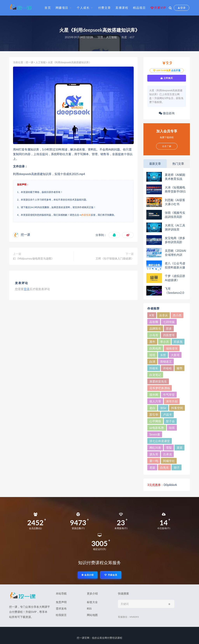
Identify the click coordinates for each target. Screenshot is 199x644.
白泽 (152, 362)
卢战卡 (167, 414)
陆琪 (172, 428)
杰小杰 (177, 315)
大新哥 (175, 355)
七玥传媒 (169, 322)
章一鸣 (154, 461)
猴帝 (180, 368)
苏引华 (154, 414)
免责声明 (61, 602)
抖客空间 (177, 408)
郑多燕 (178, 342)
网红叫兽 (155, 448)
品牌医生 (155, 328)
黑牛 (152, 342)
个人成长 (83, 8)
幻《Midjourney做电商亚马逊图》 (34, 258)
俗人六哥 (155, 401)
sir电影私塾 (157, 428)
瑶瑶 (152, 355)
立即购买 (167, 78)
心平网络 (155, 421)
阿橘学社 (169, 461)
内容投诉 (86, 215)
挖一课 (29, 62)
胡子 (177, 467)
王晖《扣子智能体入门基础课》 (115, 258)
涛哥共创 (172, 401)
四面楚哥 (169, 335)
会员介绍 (88, 575)
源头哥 (154, 454)
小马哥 (154, 335)
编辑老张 (172, 348)
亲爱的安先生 (158, 381)
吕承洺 (167, 454)
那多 (169, 328)
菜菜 (180, 448)
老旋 (152, 467)
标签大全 (92, 602)
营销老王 (166, 362)
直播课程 (122, 8)
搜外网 (154, 395)
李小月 (165, 342)
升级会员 (111, 575)
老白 (152, 408)
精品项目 (139, 8)
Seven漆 (155, 434)
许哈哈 (167, 368)
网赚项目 (62, 8)
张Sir (163, 408)
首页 (48, 8)
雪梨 (169, 448)
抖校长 (154, 368)
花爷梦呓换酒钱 (160, 388)
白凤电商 (155, 348)
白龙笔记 (155, 375)
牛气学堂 (169, 395)
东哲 (163, 355)
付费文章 (105, 8)
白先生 (165, 467)
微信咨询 (167, 113)
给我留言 (61, 615)
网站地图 (92, 615)
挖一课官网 (83, 638)
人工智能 (111, 37)
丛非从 (164, 315)
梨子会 (170, 421)
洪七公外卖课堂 (160, 441)
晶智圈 (154, 322)
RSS (89, 608)
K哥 (152, 315)
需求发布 (61, 608)
